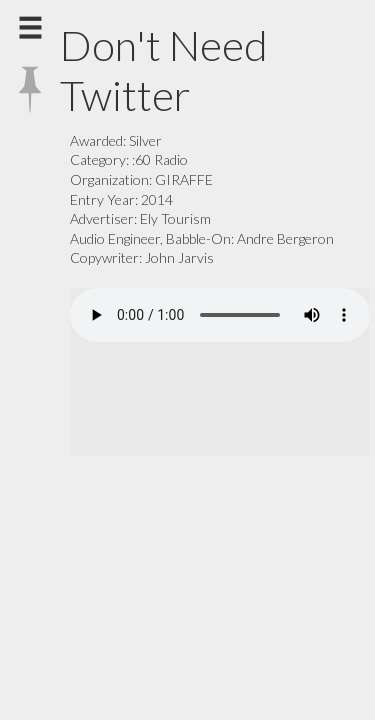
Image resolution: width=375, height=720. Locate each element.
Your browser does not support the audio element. (220, 315)
